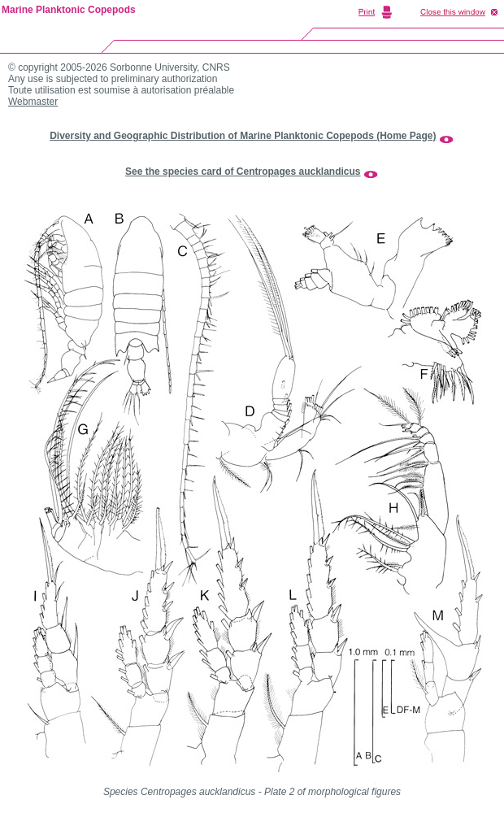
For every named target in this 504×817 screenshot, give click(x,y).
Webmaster (33, 102)
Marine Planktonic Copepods (69, 10)
